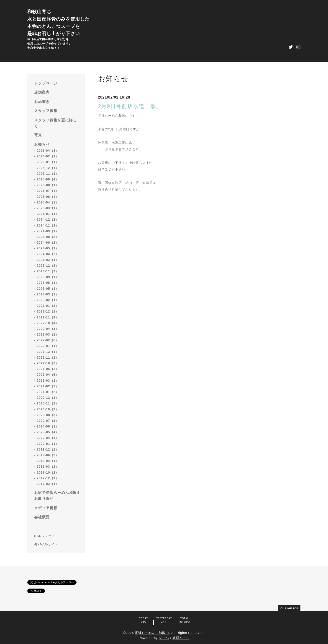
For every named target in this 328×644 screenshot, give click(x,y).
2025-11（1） (48, 174)
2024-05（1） (48, 248)
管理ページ (181, 638)
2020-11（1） (48, 403)
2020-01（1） (48, 444)
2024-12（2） (48, 219)
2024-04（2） (48, 254)
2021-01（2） (48, 392)
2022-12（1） (48, 311)
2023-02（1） (48, 300)
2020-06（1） (48, 426)
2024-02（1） (48, 260)
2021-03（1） (48, 381)
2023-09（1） (48, 277)
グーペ (164, 638)
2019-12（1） (48, 449)
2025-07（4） (48, 191)
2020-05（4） (48, 432)
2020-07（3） (48, 421)
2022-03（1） (48, 334)
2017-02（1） (48, 484)
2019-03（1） (48, 467)
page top (289, 608)
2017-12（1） (48, 478)
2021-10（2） (48, 363)
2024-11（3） (48, 225)
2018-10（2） (48, 472)
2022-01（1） (48, 346)
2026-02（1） (48, 156)
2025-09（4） (48, 179)
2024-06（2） (48, 242)
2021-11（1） (48, 357)
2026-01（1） (48, 162)
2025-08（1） (48, 185)
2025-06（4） (48, 197)
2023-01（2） (48, 306)
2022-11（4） (48, 317)
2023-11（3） (48, 271)
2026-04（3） (48, 151)
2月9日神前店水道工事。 (130, 106)
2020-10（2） (48, 409)
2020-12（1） (48, 398)
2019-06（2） (48, 455)
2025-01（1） (48, 214)
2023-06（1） (48, 283)
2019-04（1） (48, 461)
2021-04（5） (48, 375)
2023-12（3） (48, 266)
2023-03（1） (48, 294)
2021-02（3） (48, 386)
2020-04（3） (48, 438)
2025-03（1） (48, 208)
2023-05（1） (48, 289)
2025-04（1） (48, 202)
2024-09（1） (48, 231)
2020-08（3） (48, 415)
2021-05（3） (48, 369)
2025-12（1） (48, 168)
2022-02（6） (48, 340)
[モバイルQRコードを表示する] (58, 544)
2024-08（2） (48, 237)
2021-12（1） (48, 352)
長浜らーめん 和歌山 (152, 633)
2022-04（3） (48, 329)
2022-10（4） (48, 323)
